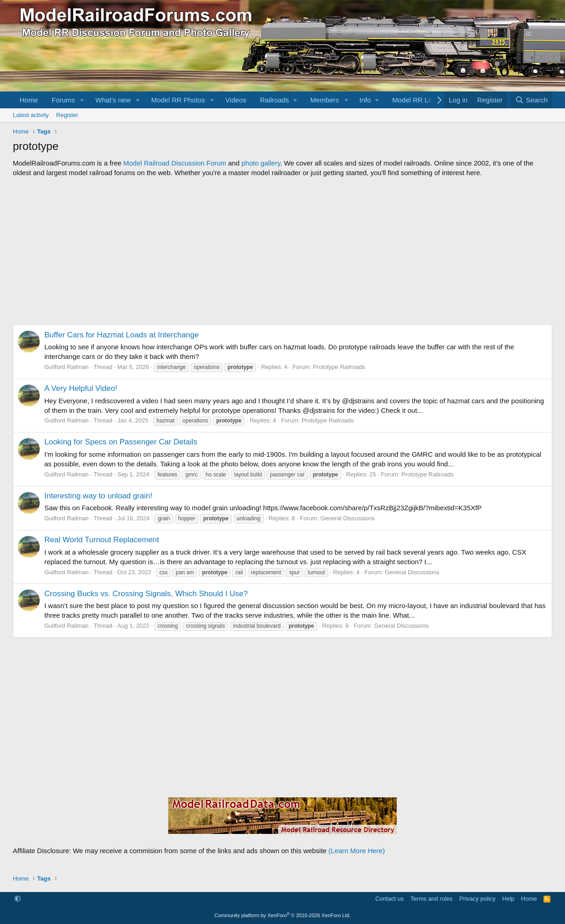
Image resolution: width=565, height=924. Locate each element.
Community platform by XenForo (282, 915)
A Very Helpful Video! (81, 388)
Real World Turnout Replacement (102, 540)
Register (67, 115)
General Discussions (348, 518)
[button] (82, 100)
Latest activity (31, 115)
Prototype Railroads (339, 367)
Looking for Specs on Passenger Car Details (121, 442)
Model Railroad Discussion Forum (175, 163)
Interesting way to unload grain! (98, 496)
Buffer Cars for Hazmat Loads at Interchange (122, 335)
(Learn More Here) (357, 851)
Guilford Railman (67, 367)
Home (29, 100)
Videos (236, 100)
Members (325, 100)
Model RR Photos (178, 100)
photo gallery (261, 163)
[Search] (531, 100)
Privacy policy (477, 899)
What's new (113, 100)
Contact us (389, 899)
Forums (63, 100)
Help (509, 899)
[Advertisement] (282, 251)
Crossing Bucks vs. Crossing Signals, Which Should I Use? (146, 594)
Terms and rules (432, 899)
